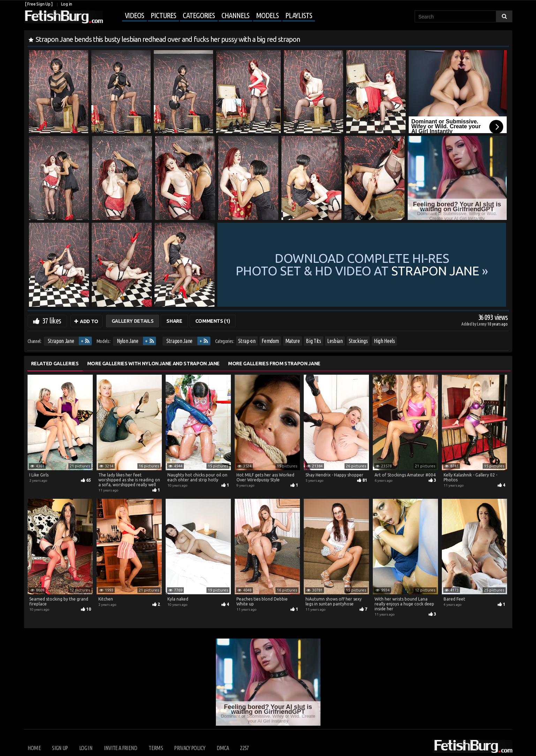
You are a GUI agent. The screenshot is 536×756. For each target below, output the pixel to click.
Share (174, 321)
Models (267, 15)
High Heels (384, 341)
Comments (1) (213, 321)
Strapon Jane (61, 341)
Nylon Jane (128, 341)
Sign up (60, 748)
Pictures (163, 15)
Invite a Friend (121, 748)
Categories (199, 15)
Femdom (270, 341)
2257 (244, 748)
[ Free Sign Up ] (39, 4)
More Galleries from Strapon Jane (274, 364)
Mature (293, 341)
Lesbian (335, 341)
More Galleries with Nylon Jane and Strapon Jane (154, 364)
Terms (156, 748)
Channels (235, 15)
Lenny (482, 324)
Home (34, 748)
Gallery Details (133, 321)
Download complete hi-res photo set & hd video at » (362, 265)
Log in (67, 4)
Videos (134, 15)
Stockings (358, 341)
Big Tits (313, 341)
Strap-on (247, 341)
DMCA (223, 748)
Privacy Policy (190, 748)
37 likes (52, 320)
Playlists (299, 15)
